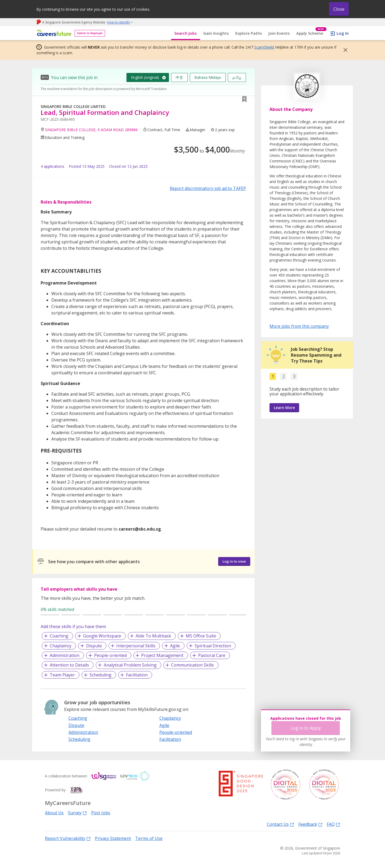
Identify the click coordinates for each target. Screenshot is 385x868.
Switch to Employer (90, 33)
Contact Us (280, 824)
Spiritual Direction (213, 646)
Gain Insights (216, 33)
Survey (77, 813)
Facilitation (137, 675)
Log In (343, 33)
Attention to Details (69, 665)
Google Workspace (102, 636)
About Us (54, 813)
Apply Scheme (311, 33)
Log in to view (234, 561)
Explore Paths (249, 33)
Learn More (284, 408)
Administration (65, 655)
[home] (53, 33)
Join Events (279, 33)
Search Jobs (186, 33)
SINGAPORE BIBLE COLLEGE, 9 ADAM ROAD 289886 (91, 130)
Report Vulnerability (68, 838)
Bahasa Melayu (208, 77)
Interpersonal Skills (136, 646)
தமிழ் (237, 77)
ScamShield (264, 47)
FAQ (333, 824)
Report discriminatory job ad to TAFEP (208, 188)
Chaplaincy (61, 646)
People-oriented (110, 655)
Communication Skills (192, 665)
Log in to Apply (306, 728)
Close (339, 9)
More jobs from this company (299, 326)
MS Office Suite (201, 636)
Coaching (59, 636)
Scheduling (101, 675)
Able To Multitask (153, 636)
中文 (179, 77)
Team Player (62, 675)
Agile (175, 646)
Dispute (94, 646)
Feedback (310, 824)
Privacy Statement (113, 838)
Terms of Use (149, 838)
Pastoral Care (212, 655)
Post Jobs (101, 813)
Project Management (162, 655)
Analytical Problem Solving (130, 665)
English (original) (145, 77)
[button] (344, 50)
